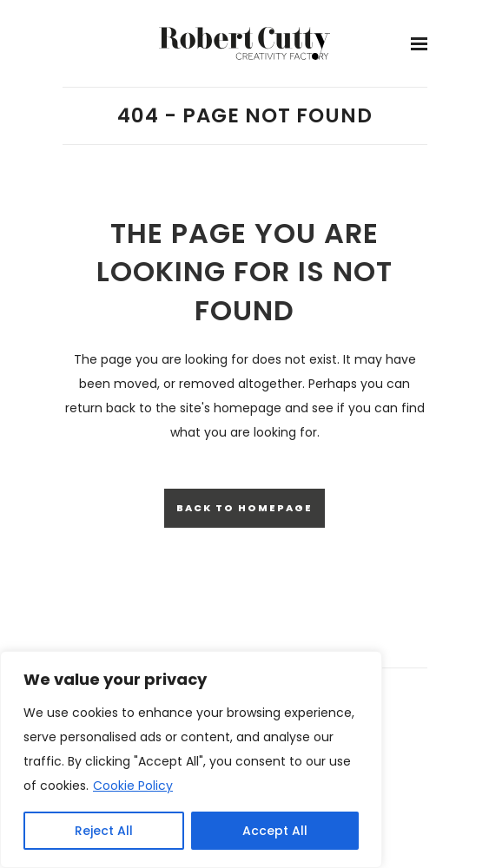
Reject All (104, 831)
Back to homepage (244, 508)
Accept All (275, 831)
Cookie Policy (133, 786)
